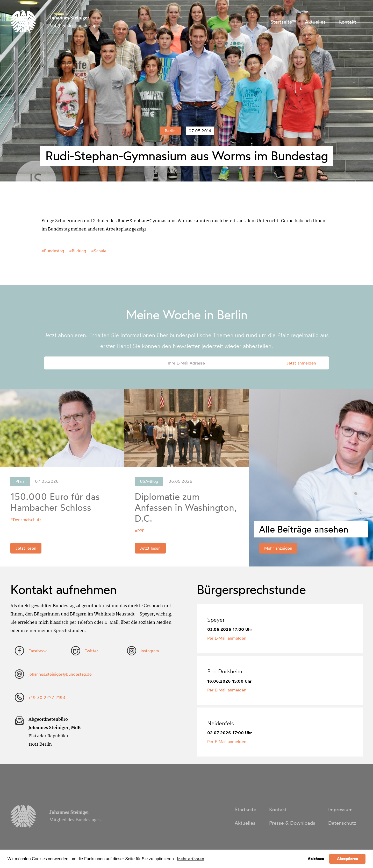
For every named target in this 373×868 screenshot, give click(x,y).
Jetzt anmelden (301, 363)
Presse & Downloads (292, 823)
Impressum (340, 809)
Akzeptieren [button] (347, 859)
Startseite (281, 22)
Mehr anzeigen (278, 548)
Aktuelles (315, 22)
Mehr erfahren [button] (191, 859)
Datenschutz (342, 823)
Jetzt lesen (26, 548)
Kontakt (347, 22)
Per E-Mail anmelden (227, 638)
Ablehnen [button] (316, 859)
